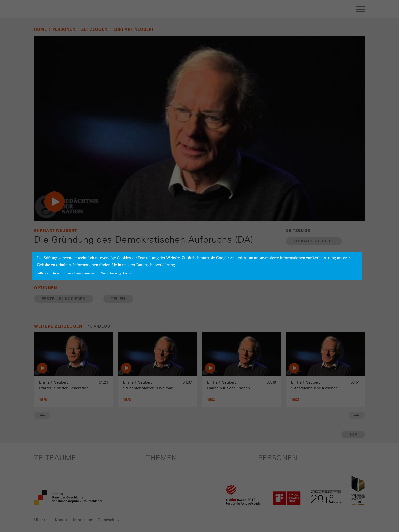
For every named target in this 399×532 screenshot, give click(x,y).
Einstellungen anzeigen (81, 273)
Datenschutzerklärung (156, 265)
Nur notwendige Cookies (117, 273)
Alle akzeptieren (50, 273)
